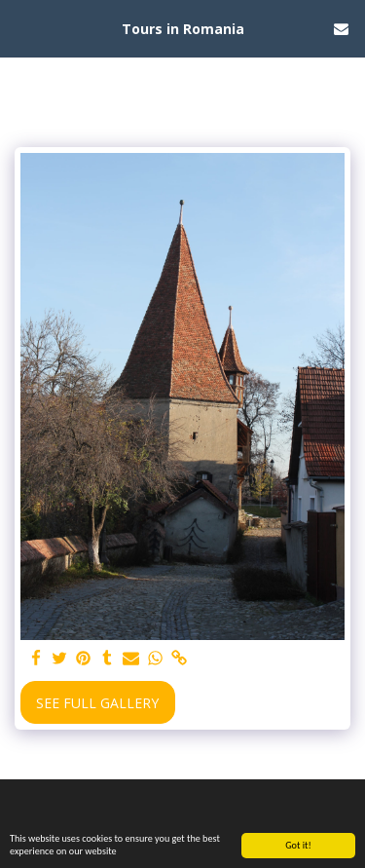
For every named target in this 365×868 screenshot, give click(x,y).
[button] (21, 28)
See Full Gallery (97, 703)
